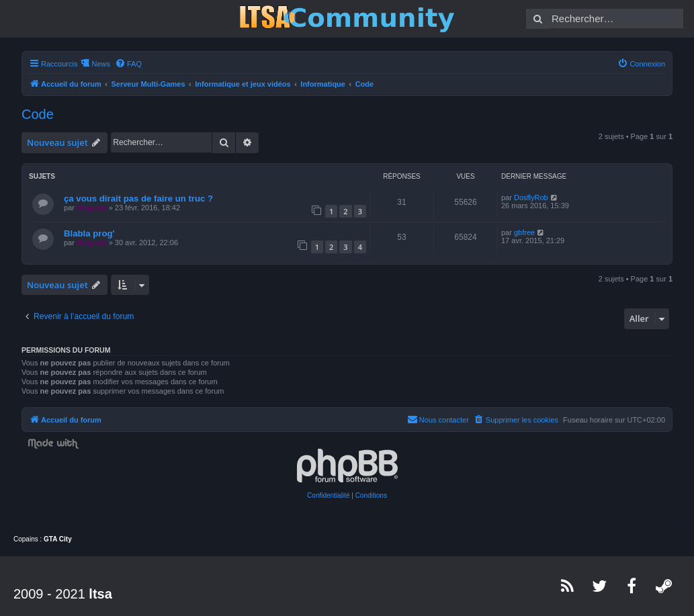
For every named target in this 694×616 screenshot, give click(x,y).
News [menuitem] (101, 64)
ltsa (100, 594)
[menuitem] (128, 64)
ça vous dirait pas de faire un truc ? (138, 199)
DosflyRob (531, 197)
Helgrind (92, 208)
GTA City (58, 539)
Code (38, 114)
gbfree (524, 232)
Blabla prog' (89, 233)
